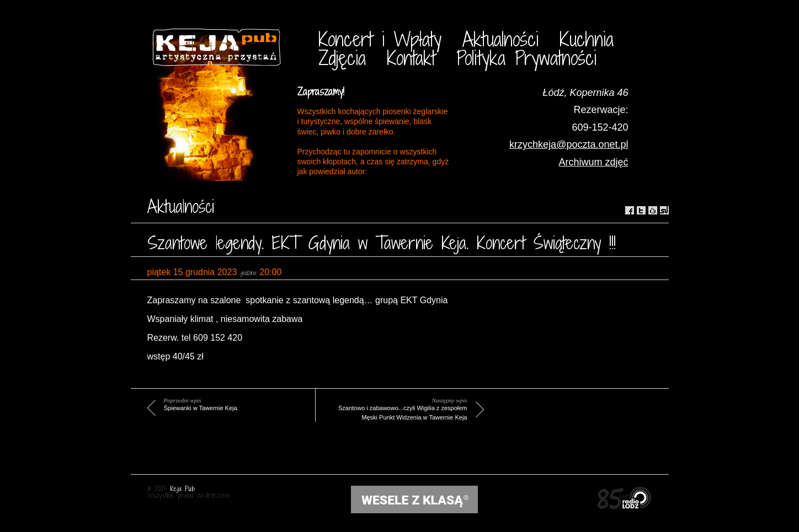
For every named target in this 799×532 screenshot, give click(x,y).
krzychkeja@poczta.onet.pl (569, 144)
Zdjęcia (342, 58)
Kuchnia (587, 39)
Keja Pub (183, 489)
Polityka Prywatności (526, 58)
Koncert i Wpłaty (380, 39)
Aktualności (500, 39)
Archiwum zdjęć (593, 162)
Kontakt (411, 58)
